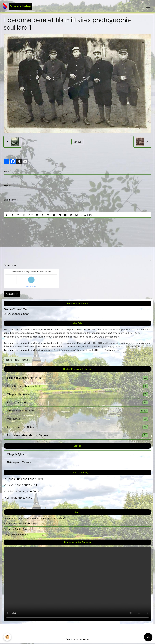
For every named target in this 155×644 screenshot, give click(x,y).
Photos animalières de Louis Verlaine (77, 435)
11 (22, 485)
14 (8, 491)
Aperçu (87, 215)
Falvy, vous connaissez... (16, 535)
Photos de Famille (77, 402)
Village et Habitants (77, 394)
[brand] (18, 6)
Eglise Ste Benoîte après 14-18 (77, 386)
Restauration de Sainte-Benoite (21, 524)
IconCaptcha (31, 286)
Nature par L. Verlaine (19, 462)
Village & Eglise (16, 454)
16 (23, 491)
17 (31, 491)
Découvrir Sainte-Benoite (17, 529)
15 (16, 491)
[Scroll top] (148, 637)
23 (24, 498)
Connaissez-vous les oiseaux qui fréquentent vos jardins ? (35, 518)
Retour (77, 142)
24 (32, 498)
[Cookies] (7, 637)
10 (15, 485)
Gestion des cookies (77, 639)
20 (39, 491)
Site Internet (11, 200)
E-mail (7, 185)
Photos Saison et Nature (77, 427)
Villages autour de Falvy (77, 411)
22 (15, 498)
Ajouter (12, 294)
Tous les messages (18, 360)
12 (30, 485)
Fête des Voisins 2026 (15, 309)
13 (37, 485)
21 (8, 498)
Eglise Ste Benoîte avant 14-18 (77, 378)
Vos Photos (77, 419)
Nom (6, 171)
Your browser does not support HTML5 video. (77, 584)
